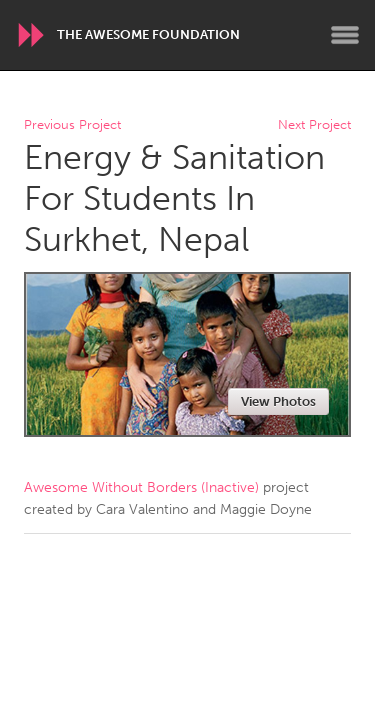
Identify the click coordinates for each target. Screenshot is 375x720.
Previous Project (72, 125)
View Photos (278, 401)
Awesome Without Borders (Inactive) (141, 487)
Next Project (314, 125)
